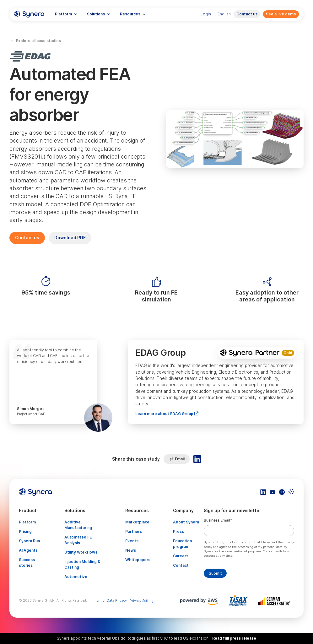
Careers (181, 556)
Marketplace (137, 522)
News (131, 550)
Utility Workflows (81, 552)
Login (206, 14)
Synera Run (29, 541)
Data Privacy (117, 601)
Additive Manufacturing (78, 525)
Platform (27, 522)
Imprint (98, 601)
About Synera (186, 522)
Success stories (27, 563)
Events (132, 541)
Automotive (76, 577)
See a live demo (281, 14)
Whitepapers (138, 560)
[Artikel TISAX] (240, 601)
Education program (182, 544)
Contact (181, 565)
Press (178, 531)
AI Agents (28, 550)
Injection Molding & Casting (82, 564)
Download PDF (70, 238)
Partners (134, 531)
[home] (29, 14)
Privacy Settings (142, 601)
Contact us (247, 14)
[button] (66, 14)
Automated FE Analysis (78, 540)
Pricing (25, 531)
